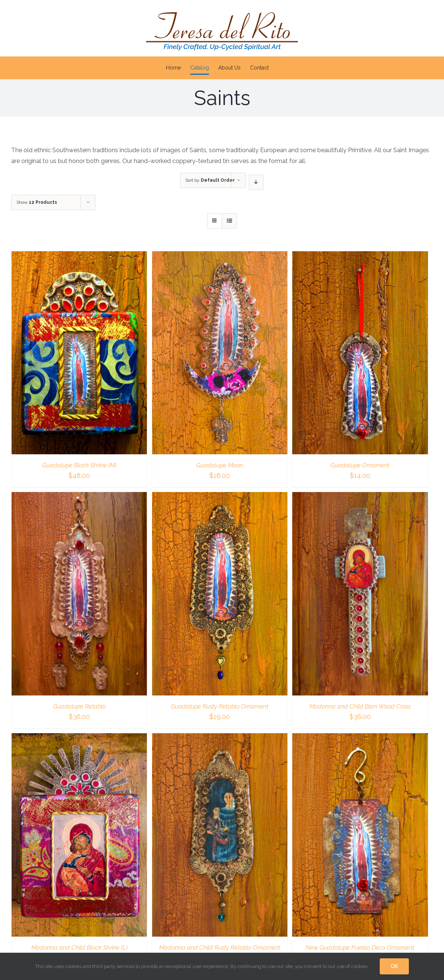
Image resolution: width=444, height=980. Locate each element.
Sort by (210, 180)
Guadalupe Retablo (79, 706)
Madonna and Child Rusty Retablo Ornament (220, 948)
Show (37, 202)
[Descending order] (256, 182)
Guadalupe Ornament (360, 465)
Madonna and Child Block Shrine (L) (79, 948)
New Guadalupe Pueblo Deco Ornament (360, 948)
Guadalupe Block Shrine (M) (79, 465)
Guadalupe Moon (220, 465)
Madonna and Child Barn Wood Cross (360, 706)
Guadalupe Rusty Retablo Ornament (220, 706)
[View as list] (229, 221)
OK (394, 966)
